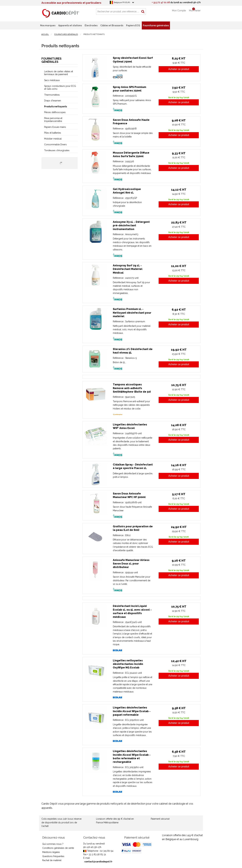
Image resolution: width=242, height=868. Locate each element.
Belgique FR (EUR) (122, 2)
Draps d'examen (53, 101)
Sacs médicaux (52, 80)
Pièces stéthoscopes (55, 112)
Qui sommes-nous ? (53, 844)
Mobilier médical (53, 139)
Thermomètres (52, 95)
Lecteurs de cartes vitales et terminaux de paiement (59, 73)
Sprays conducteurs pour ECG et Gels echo (60, 87)
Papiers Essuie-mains (55, 127)
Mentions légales (51, 852)
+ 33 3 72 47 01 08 (161, 2)
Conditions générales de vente (58, 848)
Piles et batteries (53, 133)
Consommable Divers (55, 144)
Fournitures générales (51, 60)
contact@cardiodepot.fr (98, 862)
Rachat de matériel (52, 860)
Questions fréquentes (53, 856)
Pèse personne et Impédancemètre (53, 120)
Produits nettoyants (56, 107)
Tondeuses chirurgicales (57, 150)
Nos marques (48, 25)
